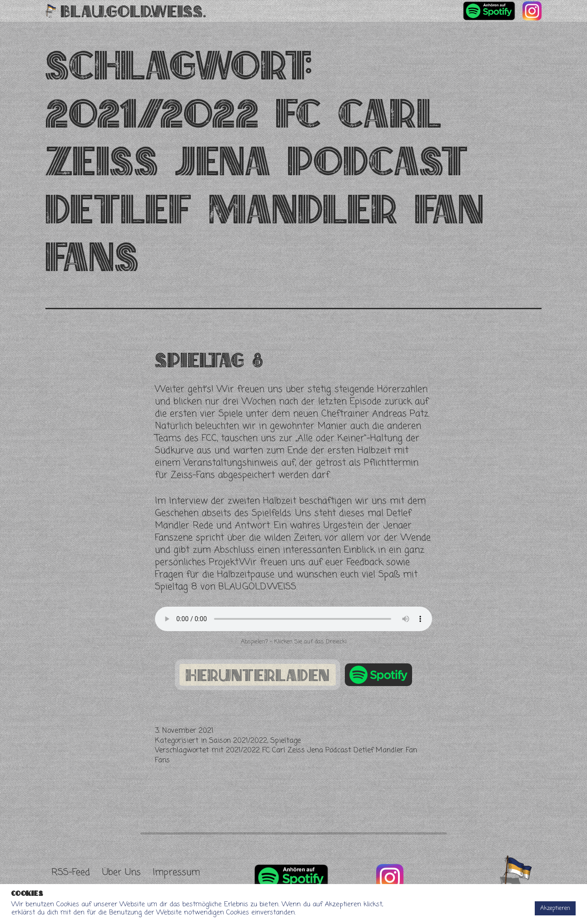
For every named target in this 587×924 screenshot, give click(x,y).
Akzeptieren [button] (555, 908)
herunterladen (258, 675)
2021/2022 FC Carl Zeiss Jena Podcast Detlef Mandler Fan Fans (286, 756)
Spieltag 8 (209, 360)
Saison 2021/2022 (238, 741)
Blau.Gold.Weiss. (133, 11)
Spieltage (286, 741)
